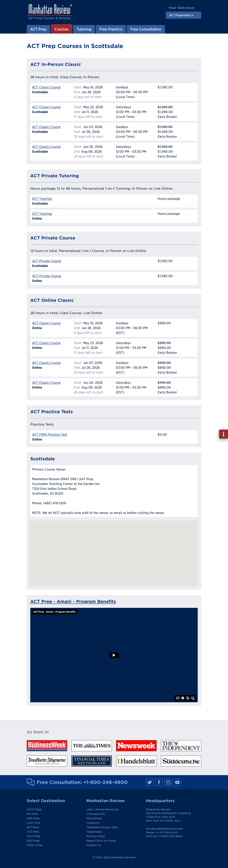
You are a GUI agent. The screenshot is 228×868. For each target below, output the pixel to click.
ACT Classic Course (46, 87)
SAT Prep (33, 827)
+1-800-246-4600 (106, 782)
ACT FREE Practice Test (50, 435)
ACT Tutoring (42, 199)
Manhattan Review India (102, 827)
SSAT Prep (34, 836)
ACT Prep (38, 29)
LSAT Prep (34, 823)
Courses (62, 29)
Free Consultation (146, 29)
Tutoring (84, 29)
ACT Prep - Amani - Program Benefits (73, 601)
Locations (93, 823)
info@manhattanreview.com (164, 829)
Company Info (96, 814)
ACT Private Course (47, 261)
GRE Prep (33, 818)
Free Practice (111, 29)
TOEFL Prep (35, 845)
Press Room (94, 818)
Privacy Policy (96, 836)
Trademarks (94, 832)
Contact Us (94, 845)
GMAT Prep (34, 809)
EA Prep (32, 814)
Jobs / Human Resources (103, 809)
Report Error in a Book (101, 841)
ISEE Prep (33, 841)
